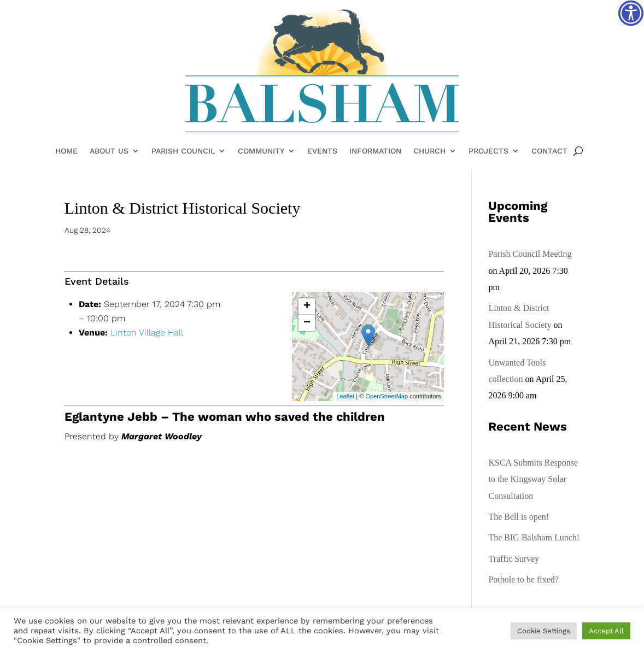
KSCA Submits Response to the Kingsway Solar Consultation (533, 479)
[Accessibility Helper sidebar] (631, 13)
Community (261, 151)
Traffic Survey (514, 559)
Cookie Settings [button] (544, 631)
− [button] (307, 323)
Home (66, 151)
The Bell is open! (519, 517)
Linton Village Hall (147, 333)
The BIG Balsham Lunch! (534, 537)
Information (375, 151)
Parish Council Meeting (530, 254)
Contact (549, 151)
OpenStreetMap (387, 396)
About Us (109, 151)
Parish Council (183, 151)
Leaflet (345, 396)
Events (322, 151)
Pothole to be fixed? (523, 580)
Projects (488, 151)
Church (429, 151)
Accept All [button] (606, 631)
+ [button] (307, 307)
